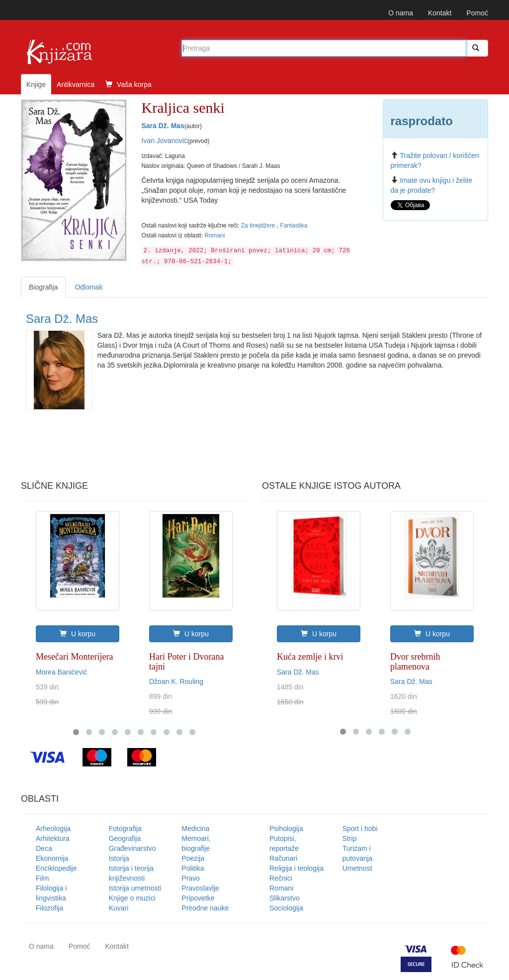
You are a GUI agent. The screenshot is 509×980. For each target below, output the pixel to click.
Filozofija (49, 908)
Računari (283, 858)
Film (42, 878)
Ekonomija (52, 858)
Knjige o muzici (132, 898)
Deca (44, 848)
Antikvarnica (76, 84)
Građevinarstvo (132, 848)
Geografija (125, 838)
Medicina (195, 829)
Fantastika (294, 226)
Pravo (191, 878)
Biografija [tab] (43, 287)
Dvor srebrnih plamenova (415, 662)
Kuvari (119, 908)
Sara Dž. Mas (163, 126)
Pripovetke (198, 898)
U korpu (78, 634)
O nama (401, 13)
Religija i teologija (297, 868)
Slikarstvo (285, 898)
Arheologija (53, 829)
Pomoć (477, 13)
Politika (193, 868)
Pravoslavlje (200, 888)
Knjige (36, 84)
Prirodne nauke (205, 908)
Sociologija (286, 908)
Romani (214, 235)
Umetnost (357, 868)
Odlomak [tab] (88, 287)
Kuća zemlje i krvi (310, 657)
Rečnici (281, 878)
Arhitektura (53, 838)
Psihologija (286, 829)
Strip (350, 838)
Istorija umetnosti (135, 888)
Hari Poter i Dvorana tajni (186, 662)
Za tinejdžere (259, 226)
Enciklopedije (56, 868)
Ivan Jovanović (165, 141)
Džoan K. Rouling (176, 681)
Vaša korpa (128, 84)
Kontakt (440, 13)
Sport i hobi (360, 829)
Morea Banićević (62, 672)
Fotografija (125, 829)
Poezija (193, 858)
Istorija (119, 858)
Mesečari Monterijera (74, 657)
